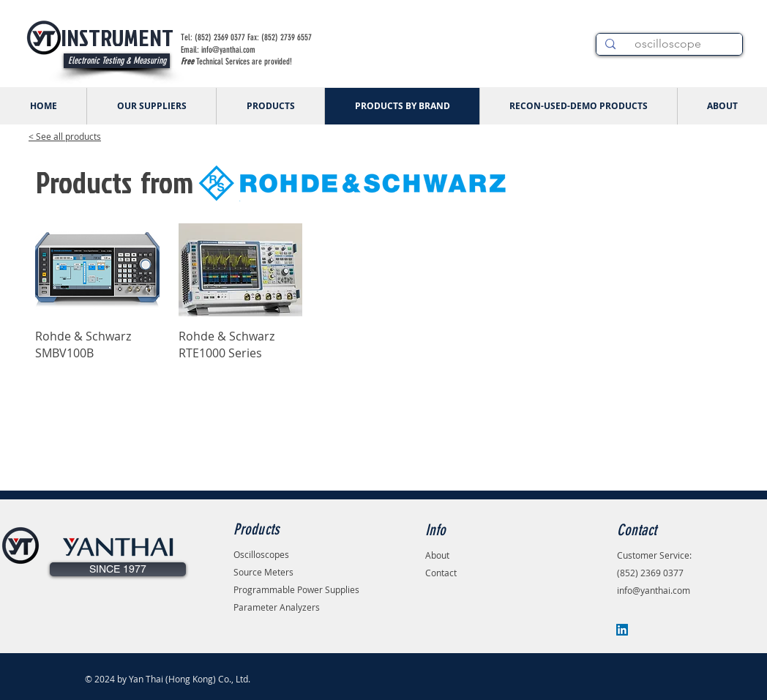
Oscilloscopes (261, 554)
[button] (118, 569)
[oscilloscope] (668, 44)
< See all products (65, 136)
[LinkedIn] (622, 630)
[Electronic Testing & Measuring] (117, 61)
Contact (441, 573)
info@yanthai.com (654, 590)
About (437, 555)
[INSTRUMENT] (117, 38)
